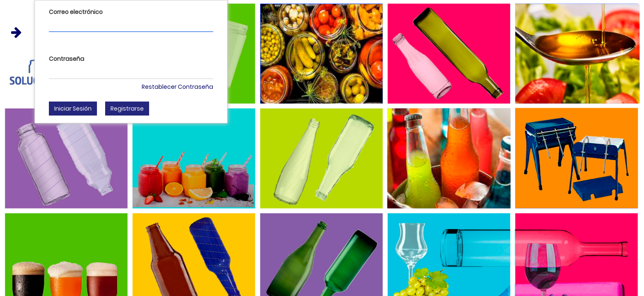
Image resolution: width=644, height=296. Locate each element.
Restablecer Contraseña (177, 87)
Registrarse (127, 109)
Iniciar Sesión (73, 109)
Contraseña (67, 59)
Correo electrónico (76, 12)
